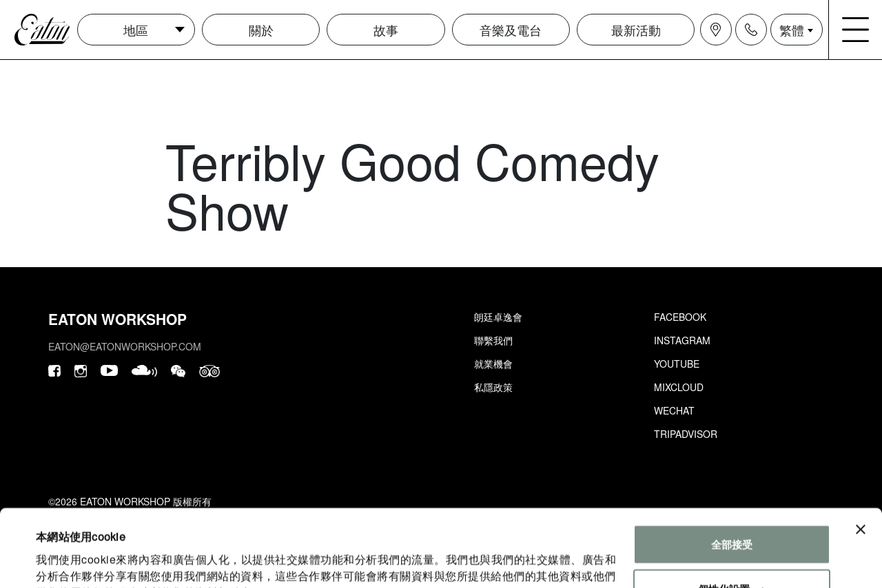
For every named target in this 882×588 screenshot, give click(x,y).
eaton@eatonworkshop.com (125, 346)
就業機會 (493, 364)
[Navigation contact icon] (751, 30)
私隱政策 (493, 387)
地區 (136, 30)
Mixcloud (679, 387)
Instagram (682, 340)
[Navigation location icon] (716, 30)
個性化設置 (732, 519)
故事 (386, 30)
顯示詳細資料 (67, 561)
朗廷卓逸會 (498, 317)
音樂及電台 (511, 30)
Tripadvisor (686, 434)
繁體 (792, 30)
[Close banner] (861, 460)
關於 (261, 30)
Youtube (677, 364)
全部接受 (732, 475)
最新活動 (636, 30)
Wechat (674, 410)
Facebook (680, 317)
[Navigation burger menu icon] (856, 30)
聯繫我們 (493, 340)
